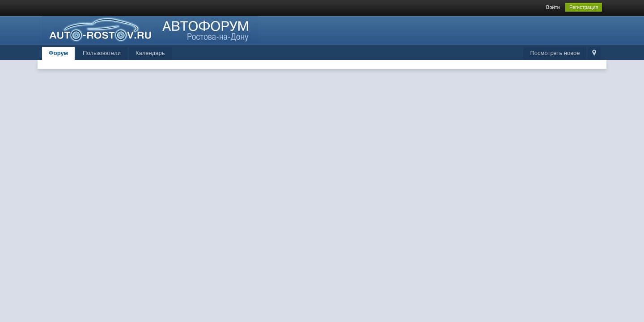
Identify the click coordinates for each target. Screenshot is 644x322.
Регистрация (584, 7)
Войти (553, 7)
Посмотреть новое (555, 53)
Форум (58, 53)
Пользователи (102, 53)
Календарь (150, 53)
